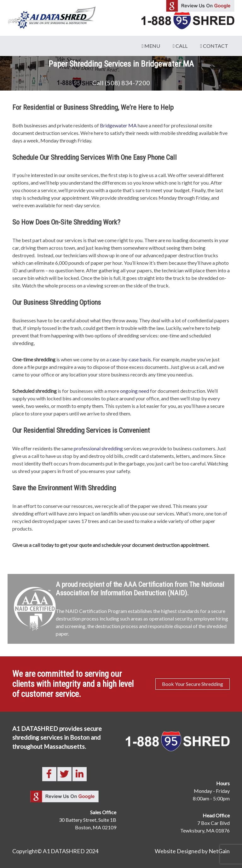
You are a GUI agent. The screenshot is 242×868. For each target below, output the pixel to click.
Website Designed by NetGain (192, 851)
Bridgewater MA (118, 125)
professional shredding (98, 448)
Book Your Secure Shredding (193, 684)
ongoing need (135, 391)
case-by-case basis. (131, 359)
